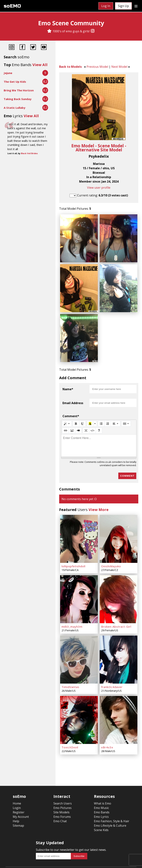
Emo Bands (102, 786)
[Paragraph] (116, 413)
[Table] (126, 413)
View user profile (99, 188)
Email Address (73, 392)
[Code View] (92, 419)
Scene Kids (101, 804)
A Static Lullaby (15, 108)
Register (19, 786)
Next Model (119, 67)
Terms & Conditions (21, 863)
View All (40, 65)
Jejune (8, 73)
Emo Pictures (62, 782)
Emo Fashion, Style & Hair (112, 795)
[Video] (78, 419)
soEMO (12, 6)
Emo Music (101, 782)
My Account (21, 791)
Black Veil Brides (29, 153)
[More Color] (95, 413)
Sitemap (18, 800)
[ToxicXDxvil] (79, 696)
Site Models (61, 786)
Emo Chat (60, 795)
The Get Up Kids (15, 82)
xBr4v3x (107, 721)
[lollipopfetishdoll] (79, 526)
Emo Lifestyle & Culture (110, 800)
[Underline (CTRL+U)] (82, 413)
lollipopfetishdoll (73, 551)
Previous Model (97, 67)
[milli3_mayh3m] (79, 583)
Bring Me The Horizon (19, 90)
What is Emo (103, 778)
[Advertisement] (99, 54)
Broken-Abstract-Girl (116, 608)
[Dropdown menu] (136, 6)
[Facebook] (22, 48)
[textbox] (99, 435)
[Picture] (72, 419)
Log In (106, 6)
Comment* (71, 405)
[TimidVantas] (79, 639)
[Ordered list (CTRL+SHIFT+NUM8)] (108, 413)
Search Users (63, 778)
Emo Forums (62, 791)
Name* (68, 378)
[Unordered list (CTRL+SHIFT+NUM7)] (101, 413)
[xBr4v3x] (119, 696)
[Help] (99, 419)
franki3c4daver (112, 665)
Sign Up (123, 6)
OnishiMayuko (111, 551)
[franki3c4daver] (119, 639)
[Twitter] (33, 48)
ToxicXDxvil (70, 721)
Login (17, 782)
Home (17, 778)
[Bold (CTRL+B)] (76, 413)
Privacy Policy (48, 863)
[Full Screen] (86, 419)
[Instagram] (93, 31)
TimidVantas (70, 665)
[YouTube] (44, 48)
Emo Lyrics (101, 791)
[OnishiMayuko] (119, 526)
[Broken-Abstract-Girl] (119, 583)
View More (99, 499)
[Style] (67, 413)
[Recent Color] (90, 413)
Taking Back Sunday (18, 99)
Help (16, 795)
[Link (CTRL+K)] (65, 419)
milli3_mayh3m (72, 608)
